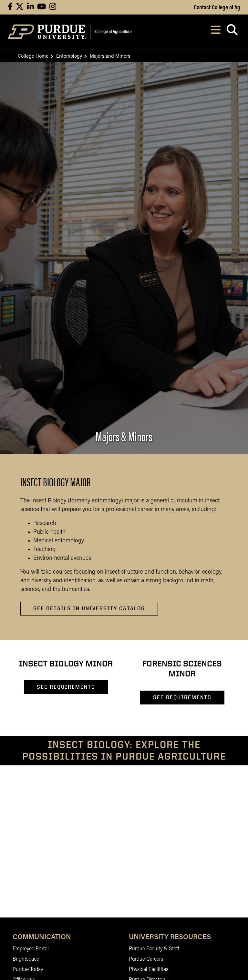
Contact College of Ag (217, 7)
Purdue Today (28, 970)
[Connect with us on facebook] (10, 7)
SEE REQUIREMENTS (66, 687)
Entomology (69, 56)
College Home (33, 56)
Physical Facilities (149, 970)
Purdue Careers (146, 959)
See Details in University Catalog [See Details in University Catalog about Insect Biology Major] (89, 608)
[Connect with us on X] (20, 7)
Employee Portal (31, 949)
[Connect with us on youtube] (41, 7)
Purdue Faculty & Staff (154, 949)
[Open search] (232, 32)
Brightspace (26, 959)
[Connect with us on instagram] (53, 7)
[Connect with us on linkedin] (31, 7)
